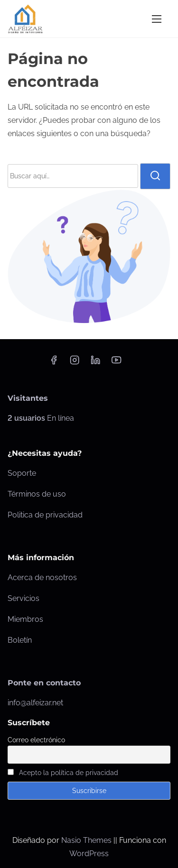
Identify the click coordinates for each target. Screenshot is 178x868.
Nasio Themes (87, 840)
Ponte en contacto (44, 683)
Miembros (25, 619)
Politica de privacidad (45, 515)
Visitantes (28, 398)
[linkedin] (95, 363)
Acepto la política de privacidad (69, 773)
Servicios (23, 598)
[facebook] (54, 363)
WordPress (89, 854)
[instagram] (75, 363)
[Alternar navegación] (157, 19)
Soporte (22, 473)
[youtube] (116, 363)
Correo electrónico (36, 740)
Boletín (20, 640)
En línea (41, 418)
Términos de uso (37, 494)
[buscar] (155, 176)
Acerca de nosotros (42, 577)
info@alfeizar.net (35, 703)
